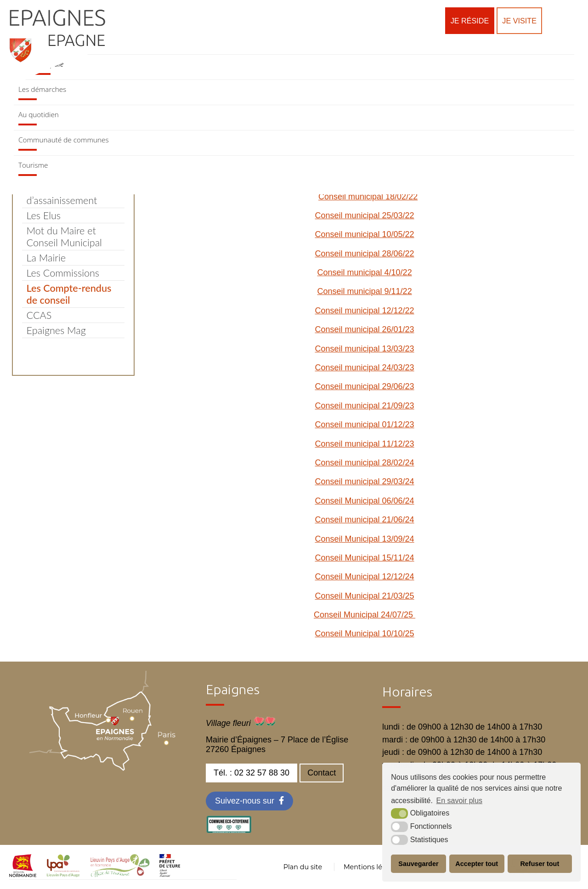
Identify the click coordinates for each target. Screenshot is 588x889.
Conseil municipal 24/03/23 (365, 368)
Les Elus (44, 215)
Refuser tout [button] (540, 864)
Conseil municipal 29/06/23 (365, 386)
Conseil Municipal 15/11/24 (365, 558)
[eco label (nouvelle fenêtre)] (229, 831)
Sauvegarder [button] (418, 864)
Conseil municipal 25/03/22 (365, 215)
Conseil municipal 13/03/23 (365, 349)
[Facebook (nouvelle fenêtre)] (249, 801)
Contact (322, 773)
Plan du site (303, 867)
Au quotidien (39, 114)
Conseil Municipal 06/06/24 (365, 501)
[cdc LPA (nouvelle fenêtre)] (63, 874)
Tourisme (33, 165)
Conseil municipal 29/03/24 (365, 481)
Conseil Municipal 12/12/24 (365, 577)
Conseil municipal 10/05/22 (365, 234)
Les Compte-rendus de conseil (69, 294)
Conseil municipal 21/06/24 (365, 520)
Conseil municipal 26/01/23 (365, 329)
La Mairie (46, 258)
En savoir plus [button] (460, 801)
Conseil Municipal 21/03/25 (365, 596)
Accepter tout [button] (477, 864)
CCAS (39, 315)
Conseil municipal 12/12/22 (365, 311)
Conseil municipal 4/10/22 (365, 272)
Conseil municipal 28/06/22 (365, 254)
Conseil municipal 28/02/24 (365, 463)
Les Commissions (63, 273)
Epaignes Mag (56, 330)
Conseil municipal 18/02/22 (368, 197)
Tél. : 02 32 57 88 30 (252, 773)
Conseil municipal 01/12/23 (365, 425)
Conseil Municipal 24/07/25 (365, 615)
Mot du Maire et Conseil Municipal (64, 237)
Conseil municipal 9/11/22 (365, 291)
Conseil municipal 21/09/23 (365, 406)
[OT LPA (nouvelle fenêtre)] (120, 874)
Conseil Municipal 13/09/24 (365, 539)
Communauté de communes (64, 140)
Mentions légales (372, 867)
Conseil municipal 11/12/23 (365, 444)
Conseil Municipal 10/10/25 (365, 634)
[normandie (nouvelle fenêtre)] (23, 874)
